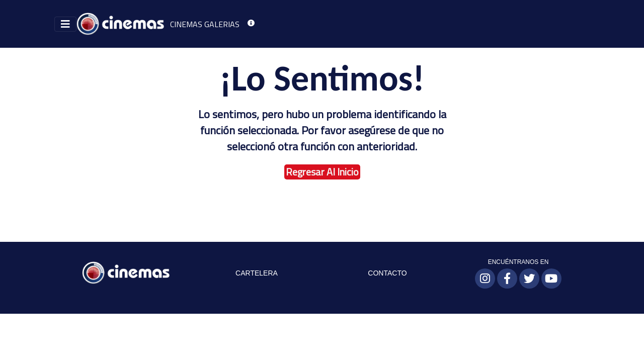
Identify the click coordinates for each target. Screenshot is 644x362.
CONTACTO (387, 273)
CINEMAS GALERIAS (205, 24)
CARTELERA (257, 273)
